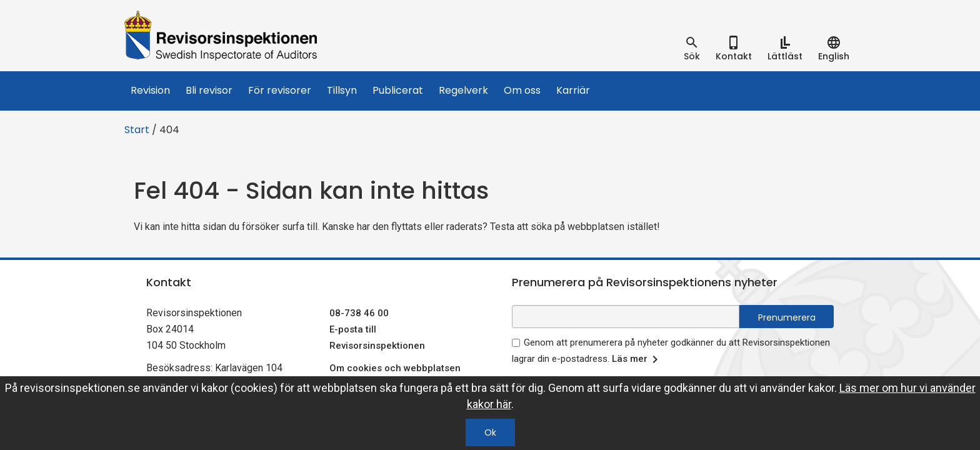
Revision (150, 90)
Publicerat (398, 90)
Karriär (573, 90)
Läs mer (637, 359)
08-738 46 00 (359, 313)
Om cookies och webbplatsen (395, 368)
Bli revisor (209, 90)
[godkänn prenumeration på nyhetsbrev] (516, 343)
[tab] (692, 49)
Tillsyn (342, 90)
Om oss (522, 90)
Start (137, 130)
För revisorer (280, 90)
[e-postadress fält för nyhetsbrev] (626, 317)
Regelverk (463, 90)
